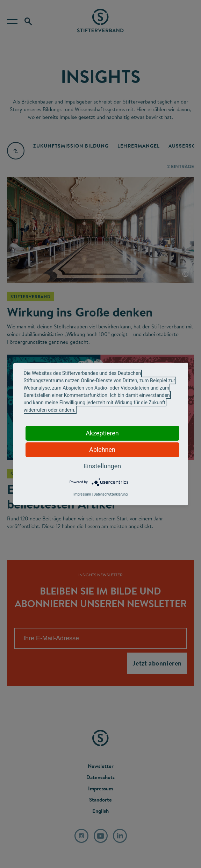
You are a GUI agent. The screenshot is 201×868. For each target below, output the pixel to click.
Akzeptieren (102, 433)
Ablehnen (102, 450)
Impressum (82, 494)
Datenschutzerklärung (111, 494)
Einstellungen (102, 466)
